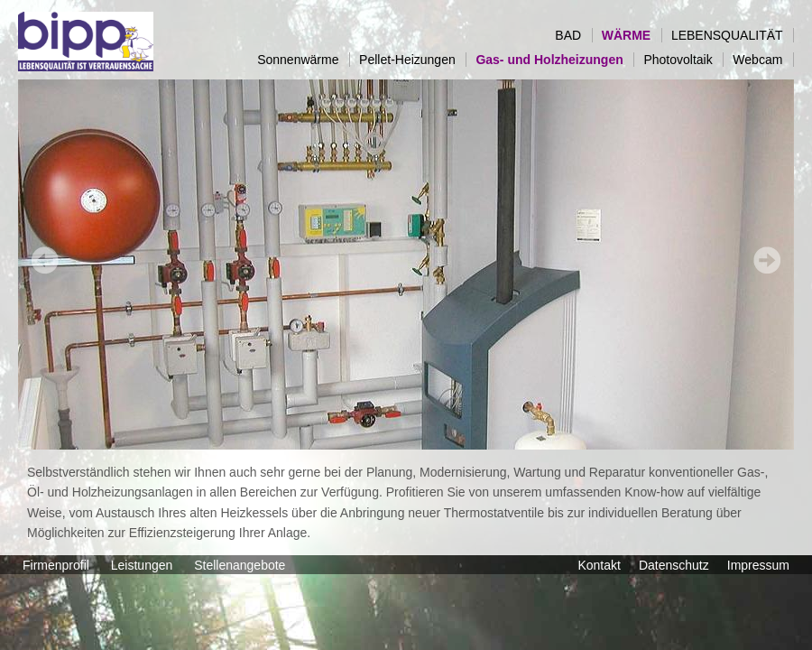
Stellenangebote (241, 565)
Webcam (763, 60)
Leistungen (143, 565)
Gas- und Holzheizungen (554, 60)
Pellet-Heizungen (412, 60)
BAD (573, 35)
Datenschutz (674, 565)
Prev (45, 260)
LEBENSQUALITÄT (732, 35)
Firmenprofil (58, 565)
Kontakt (599, 565)
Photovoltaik (683, 60)
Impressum (758, 565)
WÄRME (632, 35)
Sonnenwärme (303, 60)
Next (767, 260)
